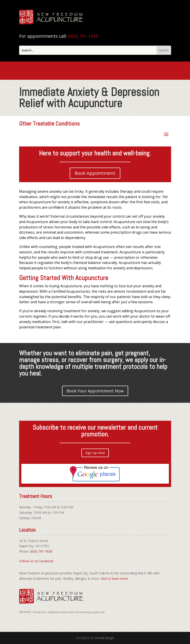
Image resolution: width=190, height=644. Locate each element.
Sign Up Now (95, 453)
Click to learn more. (115, 579)
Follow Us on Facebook (36, 561)
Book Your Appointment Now (95, 391)
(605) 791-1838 (83, 36)
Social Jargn (104, 638)
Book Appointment (95, 173)
